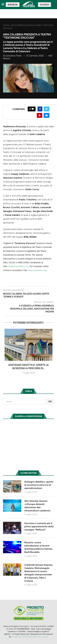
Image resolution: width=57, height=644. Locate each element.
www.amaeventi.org (37, 270)
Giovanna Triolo (14, 56)
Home (6, 25)
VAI (50, 402)
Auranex (16, 637)
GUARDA (44, 5)
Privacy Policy (41, 637)
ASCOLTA (13, 5)
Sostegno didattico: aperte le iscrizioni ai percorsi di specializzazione (39, 485)
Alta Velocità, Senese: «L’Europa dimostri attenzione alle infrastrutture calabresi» (38, 506)
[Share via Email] (47, 115)
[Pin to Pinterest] (40, 115)
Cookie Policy (27, 637)
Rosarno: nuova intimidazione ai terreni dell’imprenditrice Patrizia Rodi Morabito (38, 547)
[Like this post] (33, 109)
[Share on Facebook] (40, 109)
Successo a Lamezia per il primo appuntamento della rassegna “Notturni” (39, 526)
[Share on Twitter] (47, 109)
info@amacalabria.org (18, 266)
